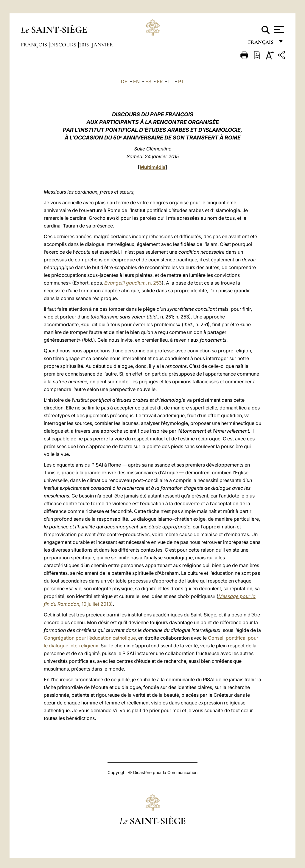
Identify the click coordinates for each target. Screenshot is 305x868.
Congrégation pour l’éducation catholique (90, 638)
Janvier (102, 45)
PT (181, 81)
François (35, 45)
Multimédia (152, 167)
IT (170, 81)
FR (160, 81)
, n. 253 (133, 283)
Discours (64, 45)
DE (124, 81)
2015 (85, 45)
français (261, 44)
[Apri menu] (278, 30)
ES (148, 81)
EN (136, 81)
